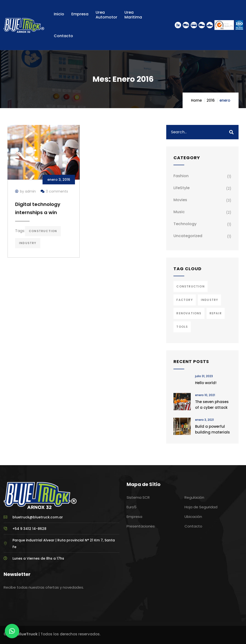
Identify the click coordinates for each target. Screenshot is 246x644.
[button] (12, 631)
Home (196, 100)
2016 (211, 100)
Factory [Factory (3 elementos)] (184, 300)
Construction (43, 231)
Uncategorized (188, 236)
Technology (185, 224)
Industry (28, 243)
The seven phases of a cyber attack (212, 405)
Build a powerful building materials (212, 429)
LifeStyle (181, 188)
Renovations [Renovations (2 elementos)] (189, 313)
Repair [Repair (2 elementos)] (216, 313)
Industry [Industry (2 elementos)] (210, 300)
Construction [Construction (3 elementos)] (190, 286)
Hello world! (206, 383)
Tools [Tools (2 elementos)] (182, 327)
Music (179, 212)
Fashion (181, 176)
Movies (180, 200)
